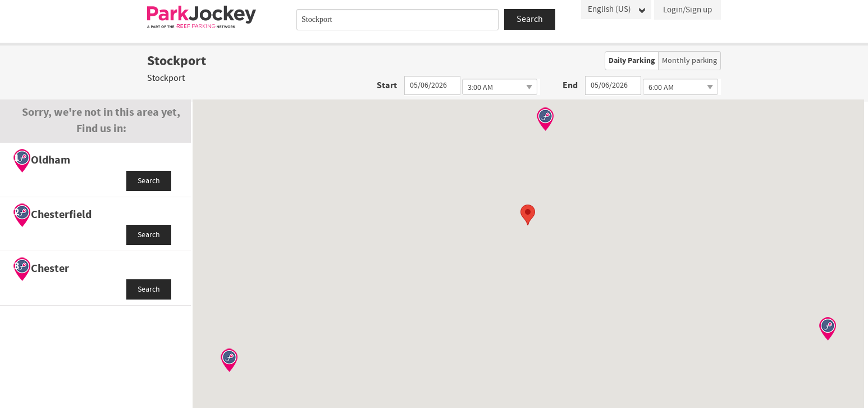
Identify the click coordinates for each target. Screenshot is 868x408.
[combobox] (398, 20)
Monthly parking (689, 61)
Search (149, 181)
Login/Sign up (687, 10)
